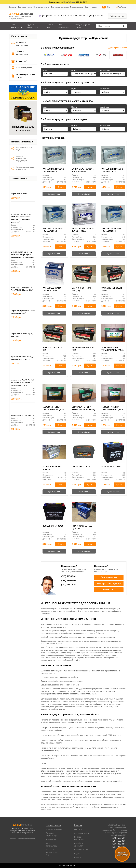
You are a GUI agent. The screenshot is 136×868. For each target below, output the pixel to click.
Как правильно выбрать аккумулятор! (23, 168)
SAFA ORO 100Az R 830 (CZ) (83, 349)
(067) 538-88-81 (120, 841)
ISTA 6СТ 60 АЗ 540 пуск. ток (52, 468)
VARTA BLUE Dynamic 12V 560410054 (111, 230)
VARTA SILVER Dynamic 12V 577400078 (53, 170)
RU (104, 7)
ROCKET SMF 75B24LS (53, 526)
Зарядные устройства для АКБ (83, 26)
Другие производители (117, 48)
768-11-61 (96, 16)
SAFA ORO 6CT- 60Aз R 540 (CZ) (82, 289)
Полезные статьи (77, 7)
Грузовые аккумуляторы (33, 26)
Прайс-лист (121, 7)
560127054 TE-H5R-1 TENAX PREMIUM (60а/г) (83, 408)
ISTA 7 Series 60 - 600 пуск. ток (23, 415)
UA (108, 7)
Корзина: (117, 16)
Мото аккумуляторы (64, 26)
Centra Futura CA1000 (82, 467)
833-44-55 (81, 16)
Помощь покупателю (41, 7)
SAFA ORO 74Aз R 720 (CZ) (53, 349)
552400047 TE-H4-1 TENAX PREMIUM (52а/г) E (113, 409)
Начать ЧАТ (109, 590)
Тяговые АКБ (50, 26)
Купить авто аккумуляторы (20, 44)
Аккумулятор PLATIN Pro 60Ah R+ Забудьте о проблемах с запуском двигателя (23, 382)
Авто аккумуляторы (17, 26)
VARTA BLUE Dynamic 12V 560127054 (52, 289)
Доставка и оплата (25, 7)
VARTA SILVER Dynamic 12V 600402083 (112, 170)
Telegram (72, 2)
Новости (94, 7)
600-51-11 (49, 16)
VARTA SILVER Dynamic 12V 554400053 (83, 230)
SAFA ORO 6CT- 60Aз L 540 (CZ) (112, 289)
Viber (65, 2)
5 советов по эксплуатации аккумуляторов (19, 158)
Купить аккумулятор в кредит (22, 148)
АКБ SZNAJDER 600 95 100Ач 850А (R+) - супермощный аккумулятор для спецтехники (23, 255)
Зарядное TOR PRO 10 (20, 194)
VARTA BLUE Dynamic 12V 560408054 (52, 230)
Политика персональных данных (23, 838)
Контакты (13, 7)
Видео (87, 7)
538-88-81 (65, 16)
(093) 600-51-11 (120, 838)
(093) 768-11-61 (120, 847)
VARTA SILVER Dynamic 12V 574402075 (83, 170)
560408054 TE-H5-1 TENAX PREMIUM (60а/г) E (54, 409)
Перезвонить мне (109, 577)
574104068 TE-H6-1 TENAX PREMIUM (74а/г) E (113, 349)
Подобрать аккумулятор (60, 7)
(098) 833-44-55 (120, 844)
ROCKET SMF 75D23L (111, 467)
